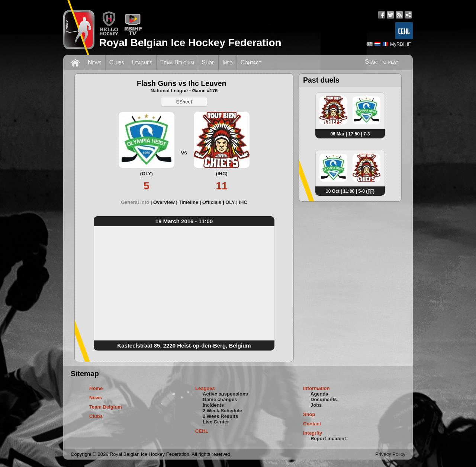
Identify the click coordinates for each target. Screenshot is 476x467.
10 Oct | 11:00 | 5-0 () (350, 191)
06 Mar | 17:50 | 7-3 (350, 134)
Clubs (117, 62)
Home (96, 388)
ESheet (184, 102)
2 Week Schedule (222, 411)
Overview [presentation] (164, 202)
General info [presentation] (135, 202)
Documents (324, 399)
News (95, 62)
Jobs (316, 405)
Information (316, 388)
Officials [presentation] (212, 202)
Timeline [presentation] (189, 202)
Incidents (213, 405)
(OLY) (147, 174)
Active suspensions (225, 394)
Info (228, 62)
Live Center (216, 422)
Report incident (328, 439)
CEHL (202, 431)
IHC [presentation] (243, 202)
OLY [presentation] (230, 202)
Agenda (319, 394)
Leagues (142, 62)
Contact (251, 62)
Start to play (382, 62)
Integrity (313, 433)
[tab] (137, 202)
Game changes (220, 399)
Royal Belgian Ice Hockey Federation (190, 43)
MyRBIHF (401, 44)
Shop (208, 62)
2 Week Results (220, 416)
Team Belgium (177, 62)
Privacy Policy (390, 454)
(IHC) (222, 174)
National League (169, 91)
